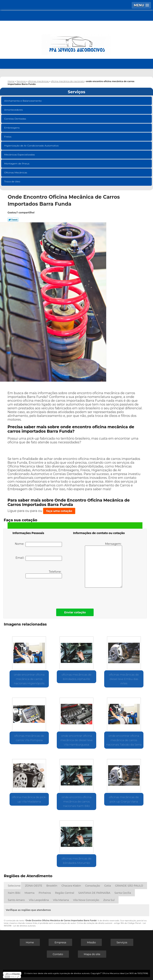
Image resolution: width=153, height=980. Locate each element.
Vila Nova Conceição (86, 900)
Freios (8, 137)
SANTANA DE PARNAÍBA (94, 893)
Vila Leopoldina (39, 900)
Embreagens (12, 128)
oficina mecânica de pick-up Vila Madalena (29, 799)
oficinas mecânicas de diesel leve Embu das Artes (124, 679)
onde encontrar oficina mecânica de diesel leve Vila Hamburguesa (76, 740)
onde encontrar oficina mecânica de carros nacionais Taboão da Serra (124, 740)
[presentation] (38, 592)
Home (30, 942)
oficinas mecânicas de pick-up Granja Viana (124, 799)
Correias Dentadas (15, 119)
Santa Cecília (123, 893)
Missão (91, 942)
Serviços (76, 92)
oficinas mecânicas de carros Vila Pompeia (29, 738)
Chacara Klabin (71, 886)
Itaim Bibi (14, 893)
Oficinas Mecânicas (16, 172)
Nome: (38, 544)
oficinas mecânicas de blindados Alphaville (76, 677)
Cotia (108, 886)
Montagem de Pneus (17, 163)
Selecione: (14, 886)
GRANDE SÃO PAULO (129, 886)
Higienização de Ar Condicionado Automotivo (32, 146)
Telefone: (44, 574)
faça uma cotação (59, 511)
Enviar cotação (75, 612)
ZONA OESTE (34, 886)
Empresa (60, 942)
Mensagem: (103, 565)
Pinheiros (45, 893)
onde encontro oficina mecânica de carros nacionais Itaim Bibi (76, 801)
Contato (58, 954)
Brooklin (52, 886)
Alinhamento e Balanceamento (23, 101)
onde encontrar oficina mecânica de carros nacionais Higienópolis (29, 679)
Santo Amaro (16, 900)
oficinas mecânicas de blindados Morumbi (76, 861)
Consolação (93, 886)
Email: (39, 558)
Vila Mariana (61, 900)
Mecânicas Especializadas (20, 155)
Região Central (65, 893)
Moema (29, 893)
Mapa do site (92, 954)
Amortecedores (14, 110)
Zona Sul (109, 900)
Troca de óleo (12, 181)
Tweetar (13, 220)
